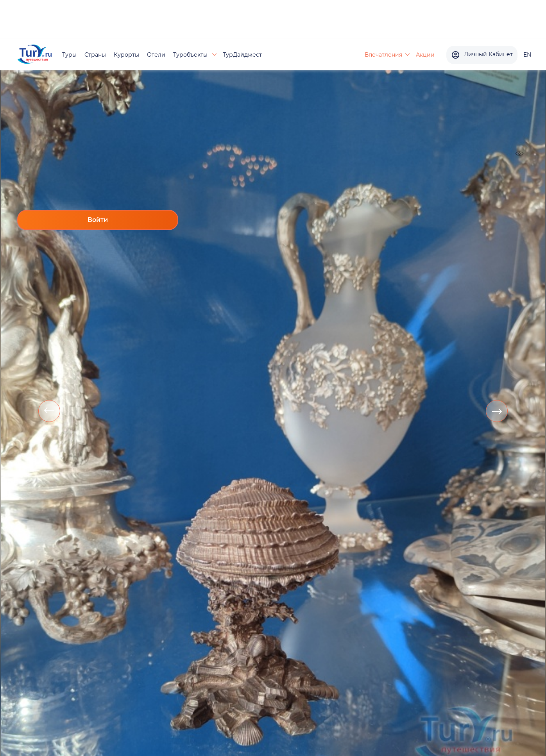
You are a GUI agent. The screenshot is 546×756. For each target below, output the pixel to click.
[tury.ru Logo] (35, 55)
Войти (98, 220)
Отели (156, 55)
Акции (425, 55)
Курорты (126, 55)
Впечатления (383, 55)
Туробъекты (191, 55)
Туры (69, 55)
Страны (95, 55)
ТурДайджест (242, 55)
